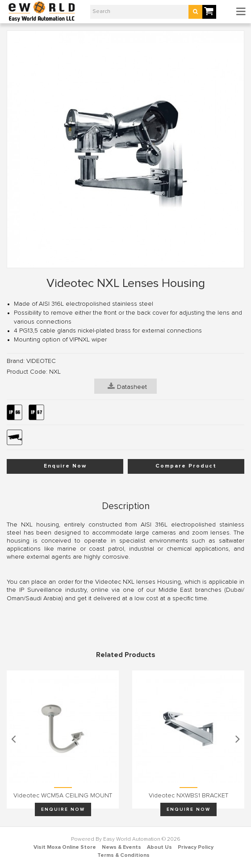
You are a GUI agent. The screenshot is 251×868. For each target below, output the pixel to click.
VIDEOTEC (41, 361)
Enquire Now (65, 466)
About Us (159, 847)
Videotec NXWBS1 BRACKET (188, 796)
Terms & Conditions (123, 855)
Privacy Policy (196, 847)
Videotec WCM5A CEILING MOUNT (63, 796)
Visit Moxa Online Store (65, 847)
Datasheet (127, 386)
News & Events (121, 847)
